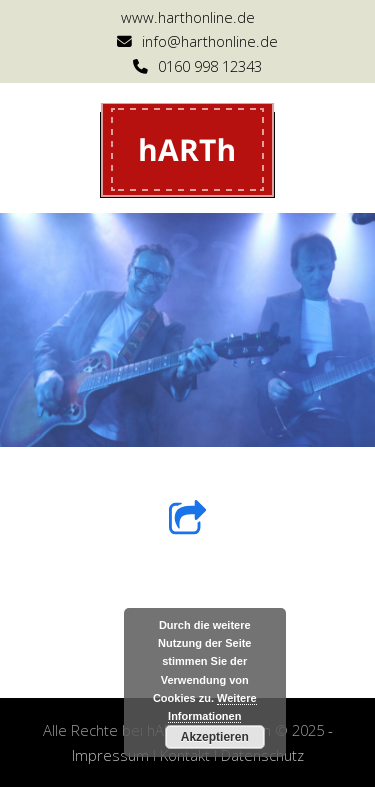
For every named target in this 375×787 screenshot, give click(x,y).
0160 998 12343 (210, 66)
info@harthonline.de (210, 41)
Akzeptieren (215, 737)
